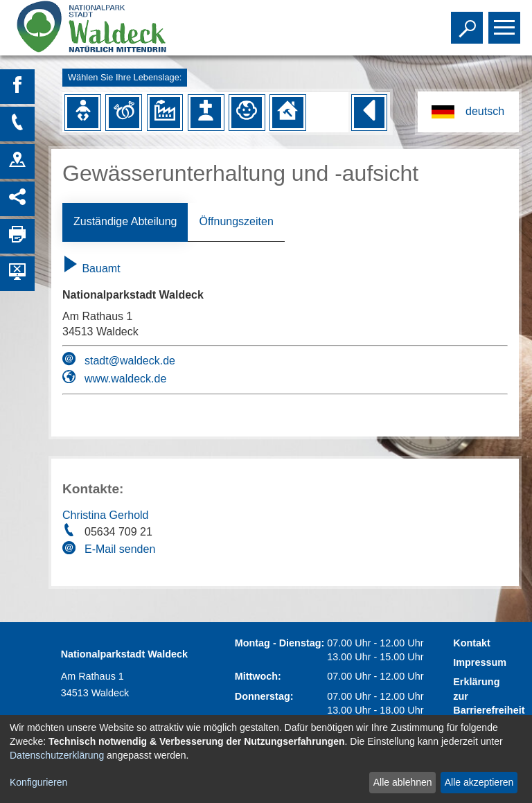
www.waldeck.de (125, 379)
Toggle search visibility (469, 21)
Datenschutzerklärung (57, 755)
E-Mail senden (120, 549)
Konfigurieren (38, 782)
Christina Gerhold (106, 515)
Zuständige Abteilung (125, 221)
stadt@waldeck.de (130, 361)
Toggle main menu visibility (506, 21)
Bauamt (91, 268)
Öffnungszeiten (236, 221)
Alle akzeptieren (479, 782)
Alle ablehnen (403, 782)
